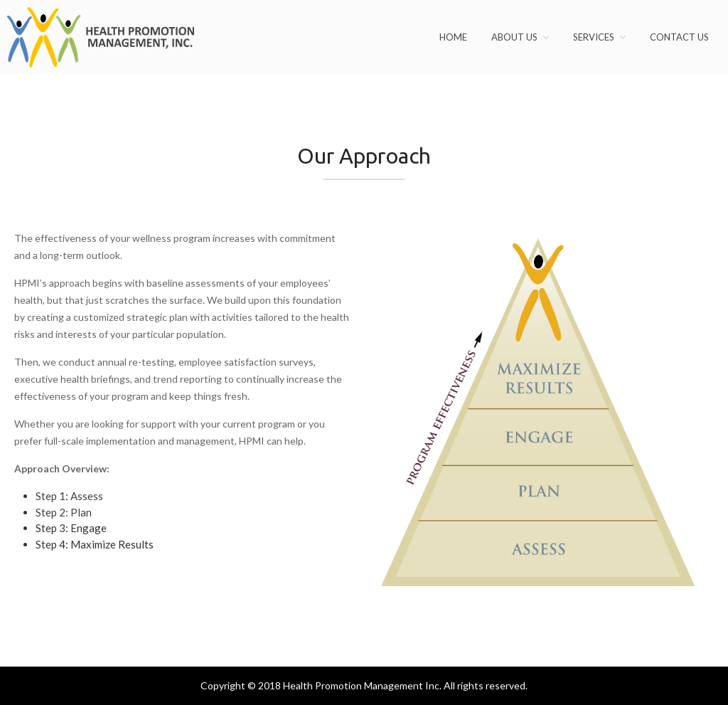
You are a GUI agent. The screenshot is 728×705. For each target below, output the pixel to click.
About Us (514, 37)
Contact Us (679, 37)
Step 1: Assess (69, 496)
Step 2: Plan (64, 512)
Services (594, 37)
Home (453, 37)
